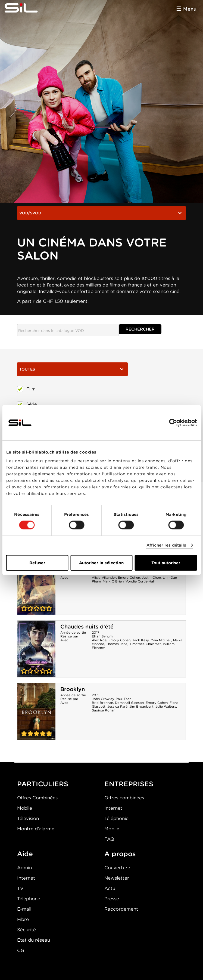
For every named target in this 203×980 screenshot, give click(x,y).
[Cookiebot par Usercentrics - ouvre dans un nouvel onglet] (173, 423)
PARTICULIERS (43, 784)
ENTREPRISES (129, 784)
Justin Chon (151, 577)
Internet (113, 808)
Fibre (23, 919)
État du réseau (34, 940)
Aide (25, 854)
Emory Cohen (129, 577)
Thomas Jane (117, 644)
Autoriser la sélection (101, 563)
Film (26, 389)
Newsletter (117, 878)
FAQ (109, 839)
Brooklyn (73, 689)
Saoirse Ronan (104, 710)
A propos (120, 854)
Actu (110, 888)
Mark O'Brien (113, 581)
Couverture (117, 868)
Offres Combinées (37, 798)
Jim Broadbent (141, 706)
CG (21, 950)
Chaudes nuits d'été (87, 627)
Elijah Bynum (102, 636)
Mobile (25, 808)
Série (27, 404)
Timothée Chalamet (145, 644)
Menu (190, 9)
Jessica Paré (117, 706)
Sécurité (26, 930)
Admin (24, 868)
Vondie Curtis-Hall (140, 581)
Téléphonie (116, 818)
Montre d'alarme (36, 829)
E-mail (24, 909)
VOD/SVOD (101, 213)
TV (20, 888)
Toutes (72, 369)
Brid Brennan (102, 703)
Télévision (28, 818)
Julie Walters (166, 706)
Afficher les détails (166, 545)
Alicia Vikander (104, 577)
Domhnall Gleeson (129, 703)
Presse (112, 899)
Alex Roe (99, 640)
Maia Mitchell (161, 640)
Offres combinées (124, 798)
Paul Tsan (124, 699)
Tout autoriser (166, 563)
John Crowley (103, 699)
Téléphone (29, 899)
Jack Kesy (140, 640)
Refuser (37, 563)
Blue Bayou (36, 586)
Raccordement (121, 909)
